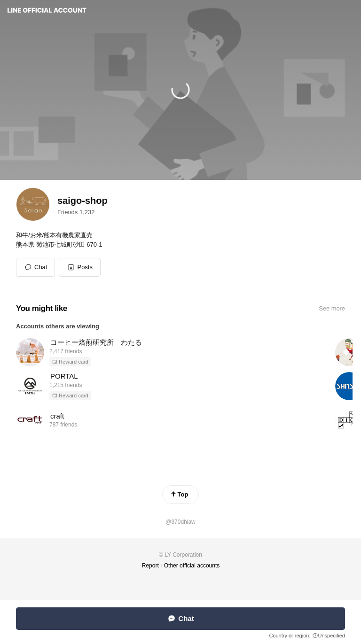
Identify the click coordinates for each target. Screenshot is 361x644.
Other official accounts (192, 566)
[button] (80, 267)
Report (150, 566)
